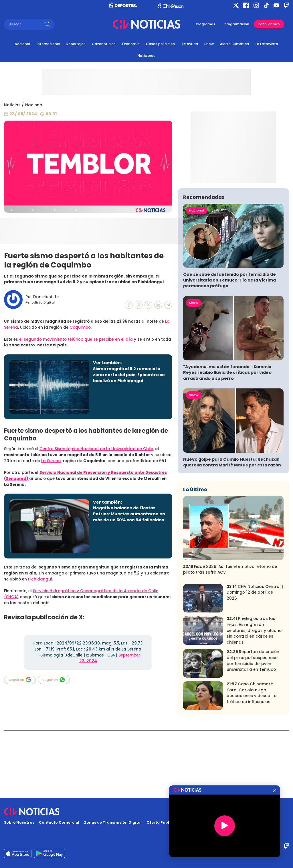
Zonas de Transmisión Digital (113, 822)
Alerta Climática (234, 44)
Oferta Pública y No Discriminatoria (182, 822)
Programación (237, 24)
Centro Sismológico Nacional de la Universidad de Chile (96, 449)
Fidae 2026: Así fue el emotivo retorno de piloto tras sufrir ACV (230, 637)
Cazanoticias (104, 44)
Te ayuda (190, 44)
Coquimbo (80, 327)
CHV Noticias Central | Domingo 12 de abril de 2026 (255, 660)
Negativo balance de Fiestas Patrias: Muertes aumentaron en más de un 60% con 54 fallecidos (129, 514)
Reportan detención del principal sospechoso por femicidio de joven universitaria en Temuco (253, 728)
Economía (131, 44)
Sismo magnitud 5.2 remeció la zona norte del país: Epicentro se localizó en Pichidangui (129, 375)
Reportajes (76, 44)
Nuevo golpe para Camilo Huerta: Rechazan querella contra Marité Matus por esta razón (232, 530)
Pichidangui (40, 579)
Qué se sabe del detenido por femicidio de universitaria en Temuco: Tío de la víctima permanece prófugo (229, 348)
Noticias (12, 105)
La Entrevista (267, 44)
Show (209, 44)
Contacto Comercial (59, 822)
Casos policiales (160, 44)
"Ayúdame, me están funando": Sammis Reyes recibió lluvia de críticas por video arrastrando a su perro (227, 440)
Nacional (22, 44)
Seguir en (20, 680)
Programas (205, 24)
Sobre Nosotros (19, 822)
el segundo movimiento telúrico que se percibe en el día (75, 339)
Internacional (48, 44)
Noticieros (146, 56)
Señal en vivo (269, 24)
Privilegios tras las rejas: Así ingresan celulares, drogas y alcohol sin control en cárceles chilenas (255, 698)
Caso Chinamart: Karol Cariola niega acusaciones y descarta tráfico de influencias (252, 761)
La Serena (51, 461)
